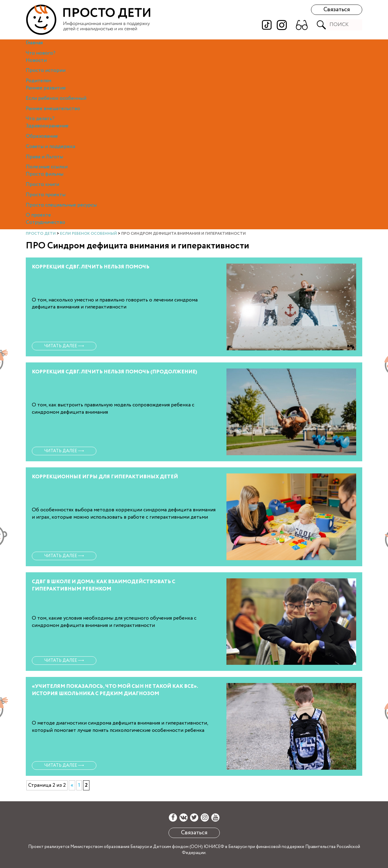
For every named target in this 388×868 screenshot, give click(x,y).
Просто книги (42, 185)
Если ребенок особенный (56, 98)
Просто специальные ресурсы (61, 205)
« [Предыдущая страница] (72, 785)
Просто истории (46, 71)
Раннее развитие (46, 88)
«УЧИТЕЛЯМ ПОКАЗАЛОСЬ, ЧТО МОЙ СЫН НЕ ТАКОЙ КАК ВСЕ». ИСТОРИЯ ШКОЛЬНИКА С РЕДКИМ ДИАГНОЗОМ (115, 690)
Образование (42, 136)
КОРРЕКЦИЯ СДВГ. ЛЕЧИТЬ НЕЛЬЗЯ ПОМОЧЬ (91, 267)
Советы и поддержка (50, 147)
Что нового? (41, 53)
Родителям (38, 81)
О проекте (38, 215)
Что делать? (40, 119)
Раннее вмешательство (53, 109)
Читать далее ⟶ (64, 346)
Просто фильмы (45, 174)
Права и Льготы (44, 157)
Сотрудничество (45, 222)
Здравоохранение (47, 126)
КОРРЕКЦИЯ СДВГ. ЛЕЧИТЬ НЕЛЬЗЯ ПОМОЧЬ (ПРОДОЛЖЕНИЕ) (114, 372)
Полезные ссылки (47, 167)
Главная (34, 43)
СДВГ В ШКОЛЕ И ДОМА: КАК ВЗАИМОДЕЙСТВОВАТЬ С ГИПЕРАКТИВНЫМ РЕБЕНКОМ (104, 585)
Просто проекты (46, 195)
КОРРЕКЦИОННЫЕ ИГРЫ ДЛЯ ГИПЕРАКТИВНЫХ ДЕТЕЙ (105, 477)
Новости (36, 61)
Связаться (337, 10)
